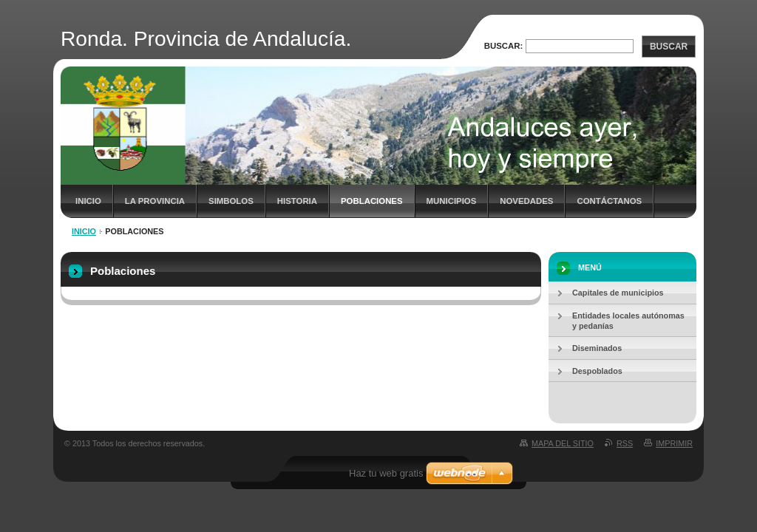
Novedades (526, 201)
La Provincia (155, 201)
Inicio (88, 201)
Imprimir (674, 443)
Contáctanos (609, 201)
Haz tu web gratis (386, 473)
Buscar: (504, 46)
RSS (625, 443)
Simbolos (231, 201)
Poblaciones (372, 201)
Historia (297, 201)
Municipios (452, 201)
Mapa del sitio (563, 443)
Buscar (669, 47)
